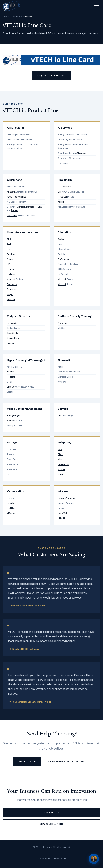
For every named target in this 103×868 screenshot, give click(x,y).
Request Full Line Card (51, 76)
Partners (16, 17)
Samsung (11, 289)
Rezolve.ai (12, 215)
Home (6, 17)
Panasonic (12, 284)
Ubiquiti (61, 518)
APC (9, 239)
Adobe (61, 239)
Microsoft (21, 207)
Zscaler (15, 210)
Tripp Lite (11, 299)
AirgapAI (11, 192)
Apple (9, 244)
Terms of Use (60, 859)
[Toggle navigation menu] (97, 5)
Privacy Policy (43, 859)
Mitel (60, 459)
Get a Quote (52, 812)
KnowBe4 (62, 323)
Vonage (61, 469)
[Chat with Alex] (94, 859)
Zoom (61, 474)
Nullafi (40, 207)
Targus (10, 294)
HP (8, 264)
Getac (10, 259)
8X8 (60, 449)
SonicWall (63, 513)
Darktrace (31, 207)
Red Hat (11, 377)
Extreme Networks (66, 498)
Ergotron (11, 254)
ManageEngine (14, 416)
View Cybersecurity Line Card (67, 762)
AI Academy (83, 153)
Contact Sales (27, 762)
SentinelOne (13, 338)
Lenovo (10, 269)
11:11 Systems (64, 187)
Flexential (62, 197)
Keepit (61, 202)
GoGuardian (64, 259)
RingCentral (63, 464)
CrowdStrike (13, 333)
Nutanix (10, 372)
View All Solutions (51, 824)
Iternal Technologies (16, 197)
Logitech (11, 274)
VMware (11, 387)
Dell (60, 192)
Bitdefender (12, 323)
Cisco (60, 454)
